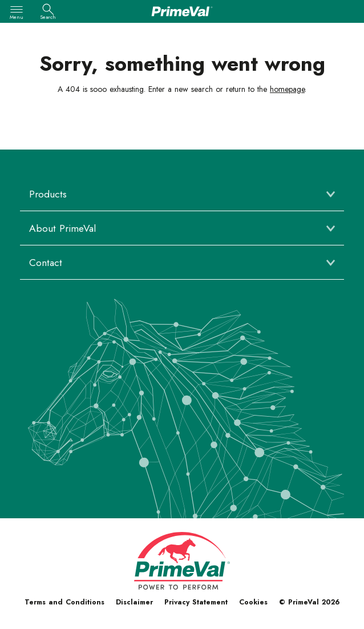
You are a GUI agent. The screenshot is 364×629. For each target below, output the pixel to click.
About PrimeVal (62, 228)
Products (48, 194)
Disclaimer (134, 602)
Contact (46, 263)
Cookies (253, 602)
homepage (287, 89)
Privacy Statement (196, 602)
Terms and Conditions (64, 602)
